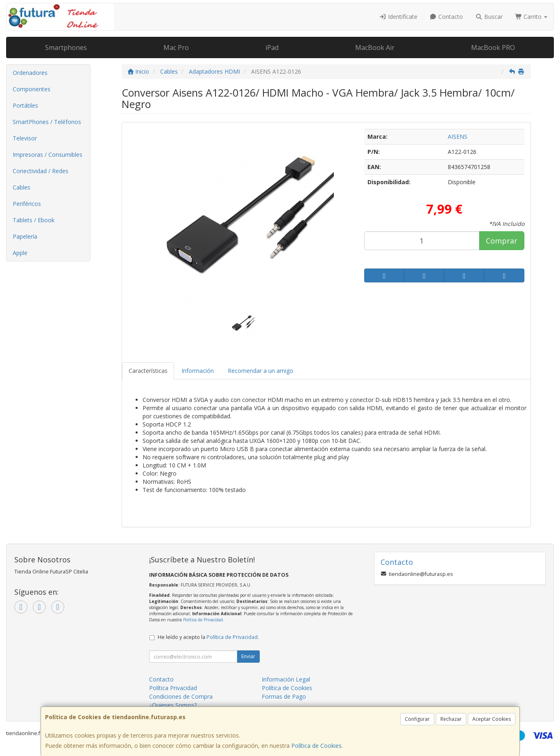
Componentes (32, 89)
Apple (20, 253)
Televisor (25, 138)
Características (148, 371)
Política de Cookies (316, 746)
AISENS (458, 137)
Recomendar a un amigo (261, 371)
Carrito (531, 17)
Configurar (417, 719)
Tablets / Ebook (34, 220)
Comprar (502, 241)
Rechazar (451, 719)
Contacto (447, 17)
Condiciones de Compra (181, 696)
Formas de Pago (284, 696)
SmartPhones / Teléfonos (47, 122)
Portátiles (25, 105)
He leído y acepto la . (208, 637)
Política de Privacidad (203, 620)
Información (198, 371)
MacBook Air (375, 47)
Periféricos (27, 204)
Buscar (489, 17)
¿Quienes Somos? (173, 705)
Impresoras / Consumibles (48, 155)
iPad (272, 47)
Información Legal (286, 679)
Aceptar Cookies (492, 719)
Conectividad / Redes (41, 171)
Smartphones (66, 47)
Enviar (248, 656)
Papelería (25, 236)
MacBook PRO (493, 47)
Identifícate (398, 17)
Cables (22, 187)
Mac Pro (176, 47)
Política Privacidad (173, 688)
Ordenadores (30, 73)
